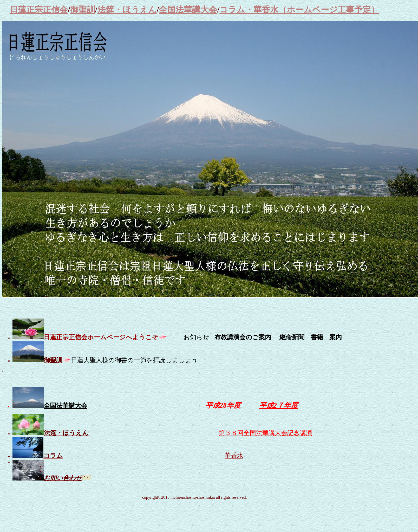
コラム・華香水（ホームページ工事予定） (299, 10)
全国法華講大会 (188, 10)
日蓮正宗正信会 (39, 10)
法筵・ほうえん (127, 10)
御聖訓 (83, 10)
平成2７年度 (279, 405)
